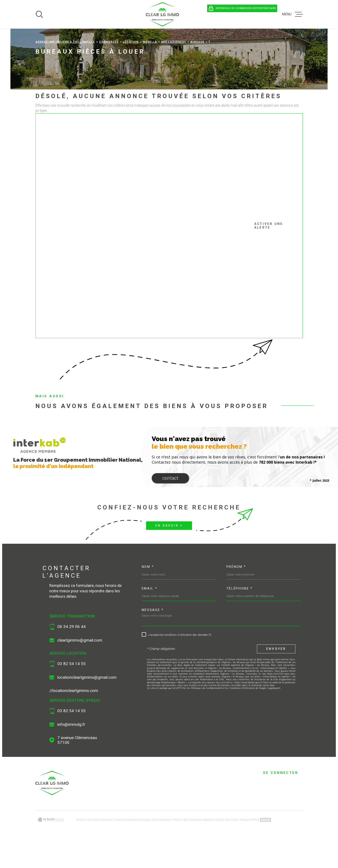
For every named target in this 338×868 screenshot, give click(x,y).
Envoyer (276, 678)
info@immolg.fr (71, 753)
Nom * (148, 596)
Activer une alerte (164, 255)
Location (131, 71)
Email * (150, 617)
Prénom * (236, 596)
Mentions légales (201, 848)
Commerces (109, 71)
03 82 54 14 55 (72, 693)
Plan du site (181, 848)
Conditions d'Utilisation (242, 717)
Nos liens (231, 848)
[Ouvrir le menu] (292, 14)
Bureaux (197, 71)
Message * (153, 639)
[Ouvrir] (39, 14)
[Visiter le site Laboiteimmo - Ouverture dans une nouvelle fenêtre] (51, 849)
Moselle (150, 71)
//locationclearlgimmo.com (74, 719)
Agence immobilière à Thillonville (65, 71)
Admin (219, 848)
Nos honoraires (162, 848)
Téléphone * (240, 617)
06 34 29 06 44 (72, 656)
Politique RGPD (249, 848)
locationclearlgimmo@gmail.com (87, 706)
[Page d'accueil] (163, 14)
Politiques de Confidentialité (206, 717)
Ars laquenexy (174, 71)
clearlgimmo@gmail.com (80, 669)
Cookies (266, 848)
